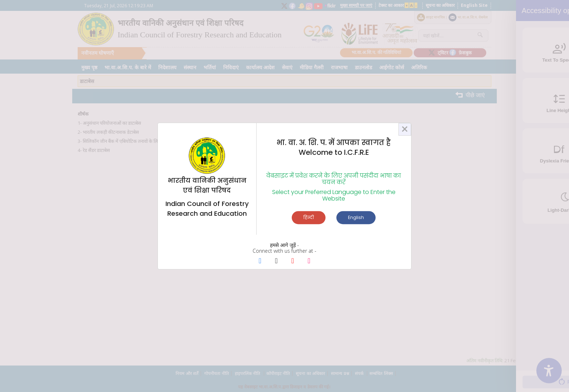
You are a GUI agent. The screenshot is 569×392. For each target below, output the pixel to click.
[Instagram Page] (309, 261)
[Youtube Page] (293, 261)
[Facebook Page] (260, 261)
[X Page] (276, 261)
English (356, 217)
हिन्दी (309, 217)
